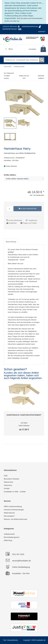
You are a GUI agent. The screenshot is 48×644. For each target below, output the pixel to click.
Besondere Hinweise (11, 479)
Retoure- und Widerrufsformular (16, 519)
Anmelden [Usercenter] (32, 49)
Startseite (8, 66)
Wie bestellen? (9, 516)
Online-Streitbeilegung (21, 567)
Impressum (8, 485)
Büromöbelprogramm (12, 537)
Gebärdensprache (30, 27)
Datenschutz (8, 482)
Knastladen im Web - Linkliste (15, 492)
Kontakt (42, 32)
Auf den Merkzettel (15, 220)
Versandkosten (13, 640)
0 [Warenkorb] (43, 49)
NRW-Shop (8, 540)
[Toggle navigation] (6, 49)
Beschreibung (11, 242)
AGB (6, 476)
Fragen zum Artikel (30, 223)
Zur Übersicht (9, 73)
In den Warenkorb (28, 209)
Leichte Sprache (10, 27)
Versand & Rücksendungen (14, 510)
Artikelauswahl (9, 534)
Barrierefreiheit (10, 29)
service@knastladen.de (22, 561)
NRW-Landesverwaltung (13, 506)
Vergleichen (33, 220)
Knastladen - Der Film (21, 573)
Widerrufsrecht (9, 513)
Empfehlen (13, 223)
